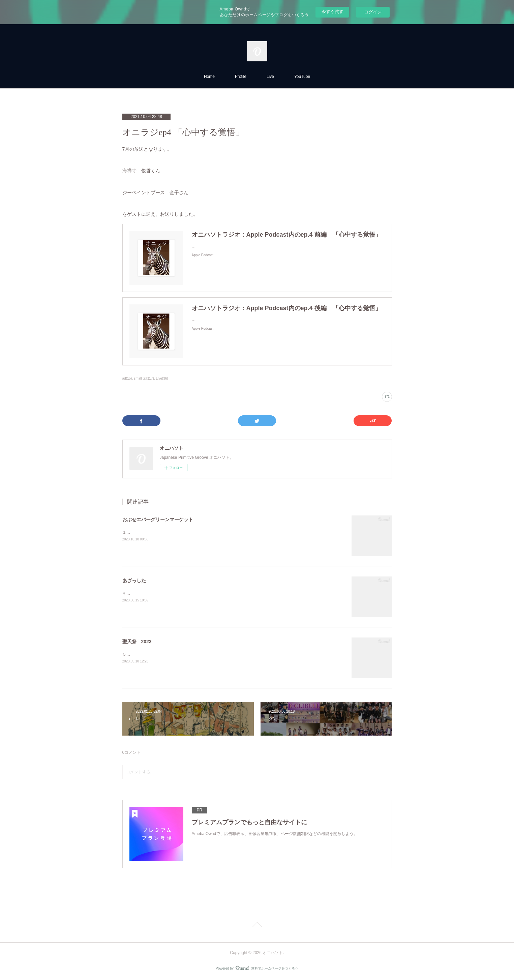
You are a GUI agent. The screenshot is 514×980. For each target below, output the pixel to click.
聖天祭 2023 (137, 642)
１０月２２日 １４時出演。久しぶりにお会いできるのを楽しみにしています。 (197, 532)
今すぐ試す (332, 12)
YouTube (302, 77)
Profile (241, 77)
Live (270, 77)
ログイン (373, 12)
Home (209, 77)
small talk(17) (144, 378)
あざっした (134, 581)
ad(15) (127, 378)
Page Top (257, 926)
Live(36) (162, 378)
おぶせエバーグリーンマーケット (158, 519)
